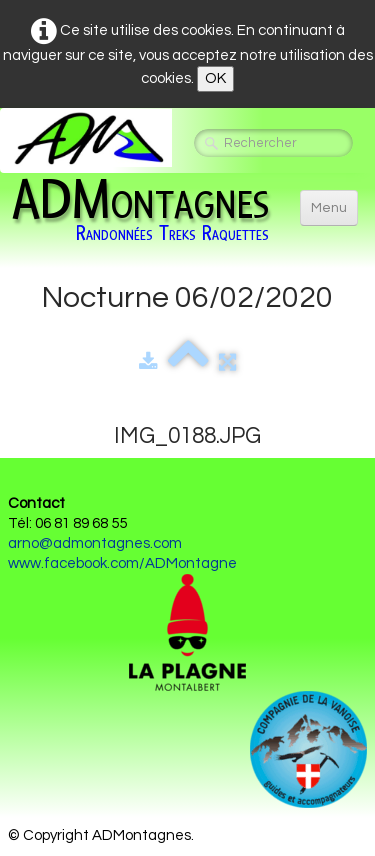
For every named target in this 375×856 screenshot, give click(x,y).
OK (215, 78)
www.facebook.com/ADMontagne (122, 563)
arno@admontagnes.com (95, 543)
